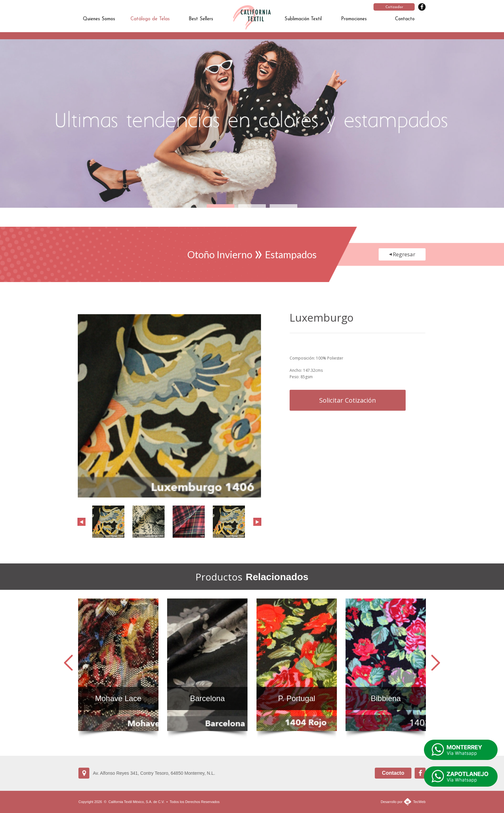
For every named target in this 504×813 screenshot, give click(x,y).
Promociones (354, 19)
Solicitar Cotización (348, 400)
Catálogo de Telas (150, 19)
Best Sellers (201, 19)
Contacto (405, 19)
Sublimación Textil (303, 19)
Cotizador (394, 7)
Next (257, 522)
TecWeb (419, 802)
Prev (81, 522)
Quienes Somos (99, 19)
